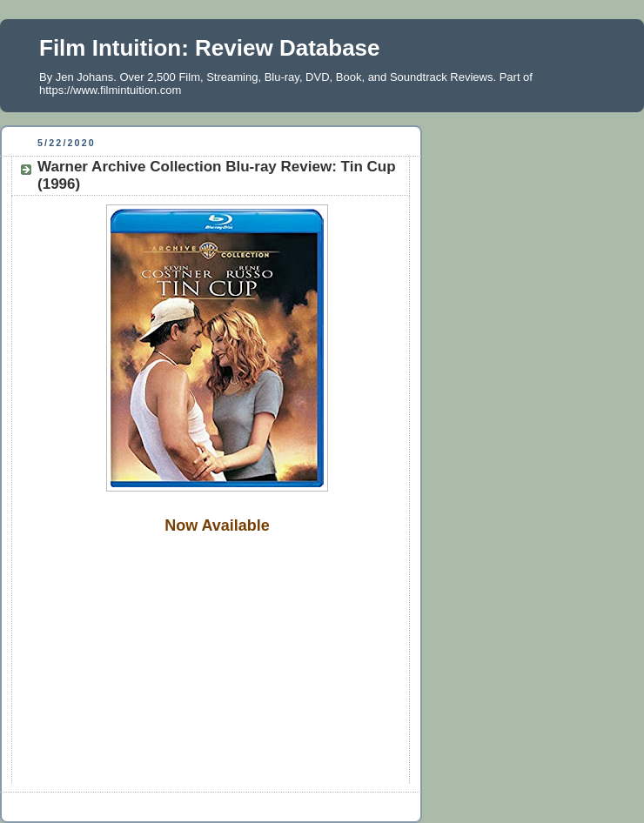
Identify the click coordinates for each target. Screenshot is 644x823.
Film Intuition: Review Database (210, 48)
